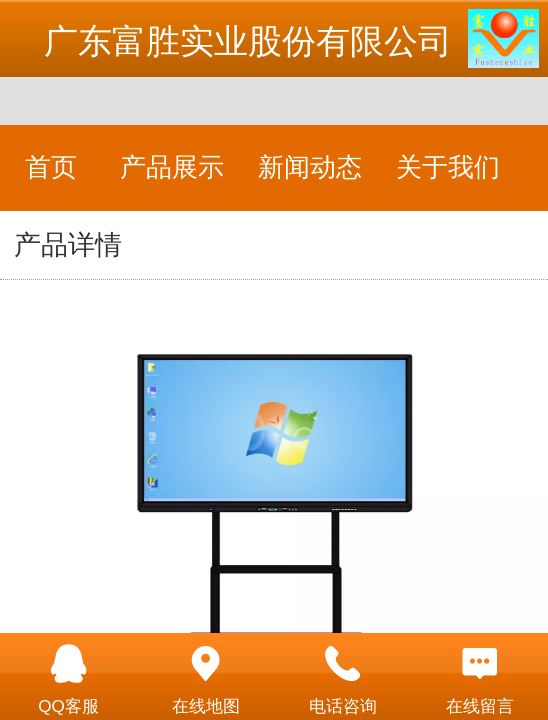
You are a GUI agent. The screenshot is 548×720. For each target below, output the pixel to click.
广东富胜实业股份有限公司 (248, 41)
